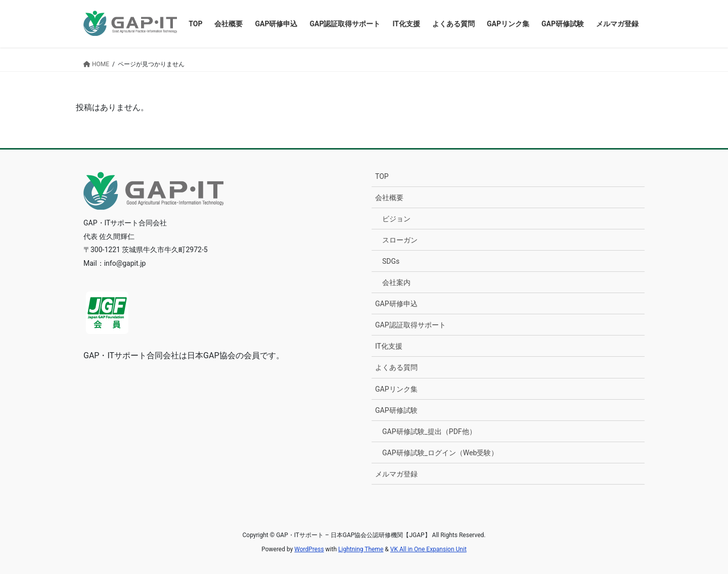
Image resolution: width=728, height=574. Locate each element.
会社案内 (396, 282)
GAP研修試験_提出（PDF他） (429, 432)
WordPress (309, 549)
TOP (382, 176)
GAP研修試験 (396, 410)
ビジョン (396, 219)
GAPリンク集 (396, 389)
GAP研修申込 (396, 304)
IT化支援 (389, 346)
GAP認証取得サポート (411, 325)
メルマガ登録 (396, 474)
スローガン (400, 240)
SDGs (391, 261)
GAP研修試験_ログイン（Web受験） (440, 453)
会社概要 (389, 198)
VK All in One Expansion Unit (428, 549)
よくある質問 (396, 367)
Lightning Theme (361, 549)
